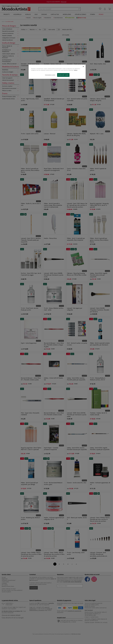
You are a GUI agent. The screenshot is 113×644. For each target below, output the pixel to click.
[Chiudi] (83, 66)
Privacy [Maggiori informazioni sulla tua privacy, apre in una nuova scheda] (76, 70)
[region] (57, 72)
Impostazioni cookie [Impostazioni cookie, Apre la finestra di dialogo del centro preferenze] (50, 75)
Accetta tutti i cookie (63, 75)
